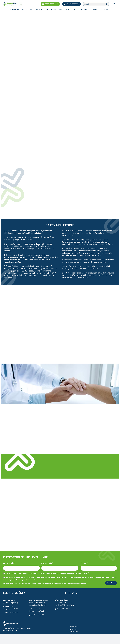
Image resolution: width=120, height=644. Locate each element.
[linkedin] (77, 603)
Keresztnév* (47, 574)
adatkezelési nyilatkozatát (77, 584)
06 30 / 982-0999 (63, 619)
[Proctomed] (13, 3)
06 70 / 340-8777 (37, 625)
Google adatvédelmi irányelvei (44, 594)
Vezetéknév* (9, 574)
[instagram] (69, 603)
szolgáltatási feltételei (68, 594)
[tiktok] (73, 603)
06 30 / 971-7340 (11, 623)
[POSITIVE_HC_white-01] (73, 640)
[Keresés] (107, 4)
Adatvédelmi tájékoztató (11, 641)
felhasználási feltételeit (49, 584)
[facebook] (66, 603)
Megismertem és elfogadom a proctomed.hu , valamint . (47, 584)
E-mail (84, 574)
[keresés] (96, 4)
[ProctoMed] (10, 632)
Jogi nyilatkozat (26, 638)
